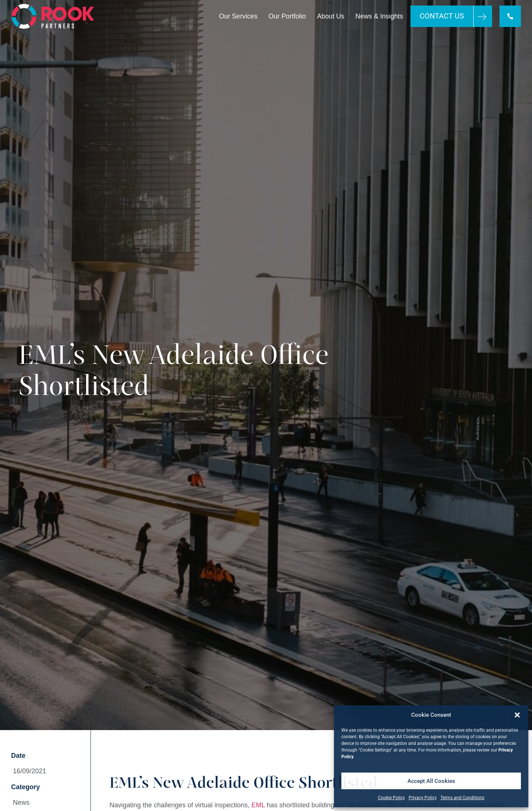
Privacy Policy (423, 798)
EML (258, 805)
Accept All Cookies (431, 781)
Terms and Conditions (462, 798)
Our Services (238, 16)
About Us (331, 16)
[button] (517, 715)
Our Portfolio (287, 16)
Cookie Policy (391, 798)
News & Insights (379, 16)
